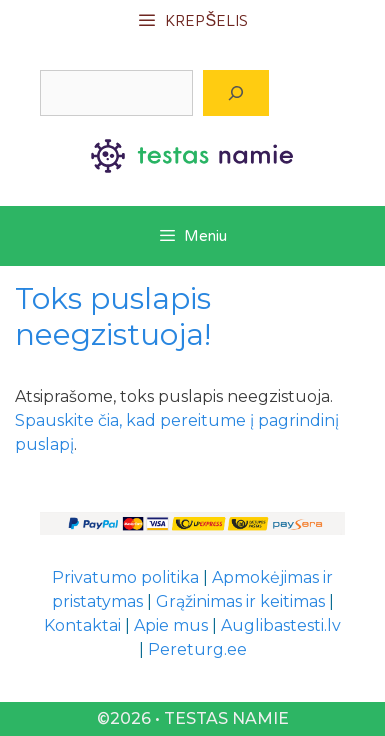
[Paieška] (236, 93)
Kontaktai (82, 625)
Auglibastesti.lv (281, 625)
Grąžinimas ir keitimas (240, 601)
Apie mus (171, 625)
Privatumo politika (125, 577)
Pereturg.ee (197, 649)
